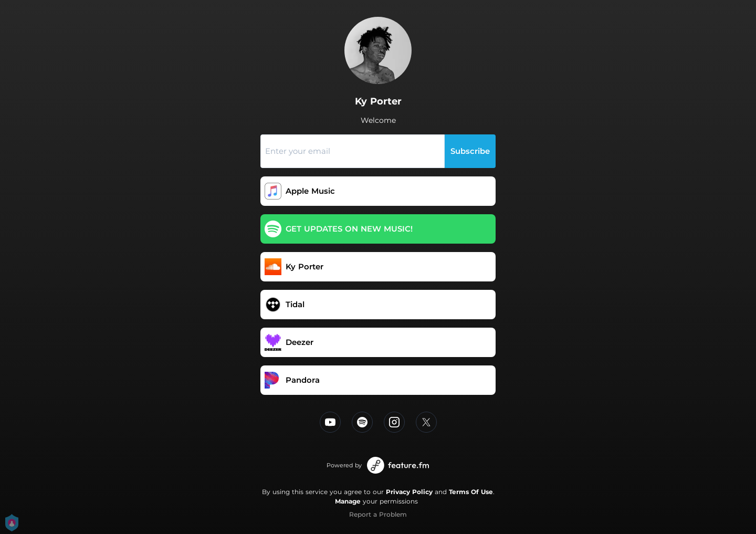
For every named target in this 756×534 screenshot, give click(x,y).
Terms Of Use (471, 492)
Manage (348, 501)
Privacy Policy (409, 492)
